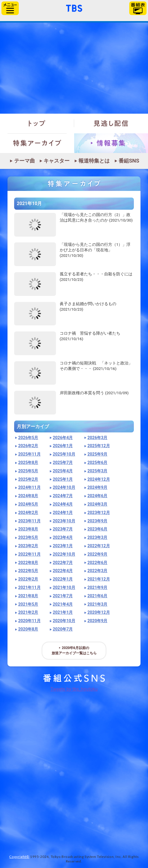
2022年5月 (28, 571)
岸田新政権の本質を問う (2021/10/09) (94, 393)
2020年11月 (29, 621)
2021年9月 (97, 588)
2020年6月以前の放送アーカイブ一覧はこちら (74, 650)
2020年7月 (63, 629)
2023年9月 (97, 521)
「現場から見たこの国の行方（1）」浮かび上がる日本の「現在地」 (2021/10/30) (95, 250)
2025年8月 (28, 463)
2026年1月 (63, 446)
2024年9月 (97, 488)
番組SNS (129, 161)
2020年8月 (28, 629)
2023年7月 (63, 529)
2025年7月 (63, 463)
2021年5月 (28, 604)
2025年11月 (29, 454)
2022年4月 (63, 571)
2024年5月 (28, 504)
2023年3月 (97, 538)
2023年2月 (28, 546)
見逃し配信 (111, 124)
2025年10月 (64, 454)
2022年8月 (28, 563)
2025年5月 (28, 471)
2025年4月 (63, 471)
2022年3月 (97, 571)
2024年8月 (28, 496)
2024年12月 (99, 479)
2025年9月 (97, 454)
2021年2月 (28, 612)
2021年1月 (63, 612)
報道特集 (74, 68)
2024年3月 (97, 504)
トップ (37, 124)
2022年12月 (99, 546)
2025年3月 (97, 471)
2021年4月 (63, 604)
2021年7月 (63, 596)
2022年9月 (97, 554)
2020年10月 (64, 621)
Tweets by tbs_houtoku (74, 689)
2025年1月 (63, 479)
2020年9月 (97, 621)
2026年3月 (97, 438)
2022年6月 (97, 563)
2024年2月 (28, 513)
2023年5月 (28, 538)
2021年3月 (97, 604)
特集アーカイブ (37, 143)
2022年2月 (28, 579)
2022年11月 (29, 554)
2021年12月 (99, 579)
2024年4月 (63, 504)
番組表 (138, 8)
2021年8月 (28, 596)
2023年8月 (28, 529)
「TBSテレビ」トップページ (74, 8)
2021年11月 (29, 588)
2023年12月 (99, 513)
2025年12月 (99, 446)
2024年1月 (63, 513)
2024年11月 (29, 488)
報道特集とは (94, 161)
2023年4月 (63, 538)
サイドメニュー (10, 8)
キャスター (57, 161)
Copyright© (19, 857)
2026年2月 (28, 446)
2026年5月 (28, 438)
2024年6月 (97, 496)
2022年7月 (63, 563)
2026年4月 (63, 438)
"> (35, 225)
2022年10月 (64, 554)
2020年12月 (99, 612)
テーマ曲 (25, 161)
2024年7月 (63, 496)
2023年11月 (29, 521)
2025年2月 (28, 479)
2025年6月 (97, 463)
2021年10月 (64, 588)
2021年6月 (97, 596)
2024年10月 (64, 488)
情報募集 (111, 143)
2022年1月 (63, 579)
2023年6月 (97, 529)
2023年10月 (64, 521)
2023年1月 (63, 546)
